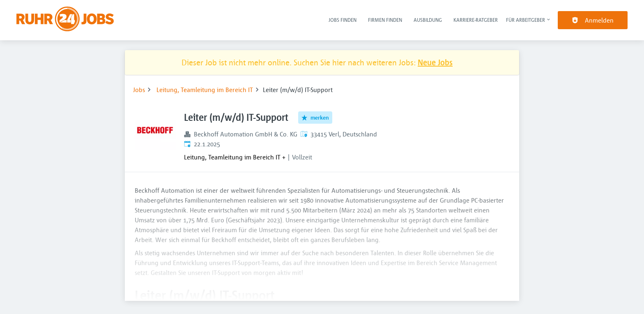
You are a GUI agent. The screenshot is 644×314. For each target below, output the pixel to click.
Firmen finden (385, 20)
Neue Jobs (435, 62)
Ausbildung (428, 20)
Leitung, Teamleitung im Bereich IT (205, 90)
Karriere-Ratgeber (476, 20)
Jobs (139, 90)
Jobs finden (343, 20)
